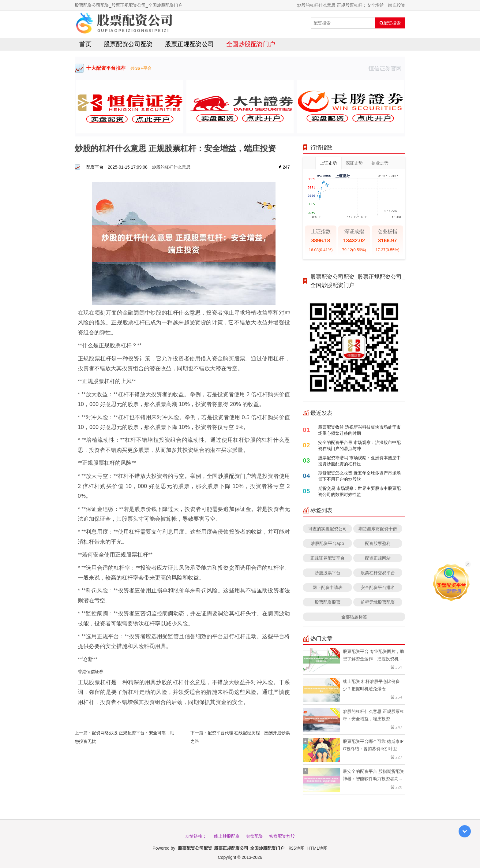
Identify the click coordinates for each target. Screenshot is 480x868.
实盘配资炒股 (282, 836)
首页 (85, 44)
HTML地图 (317, 848)
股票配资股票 (328, 602)
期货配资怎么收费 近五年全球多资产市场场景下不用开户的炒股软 (359, 476)
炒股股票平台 (328, 573)
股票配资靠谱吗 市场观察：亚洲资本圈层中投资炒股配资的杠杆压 (359, 461)
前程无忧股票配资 (378, 602)
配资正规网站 (378, 558)
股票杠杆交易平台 (378, 573)
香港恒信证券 (91, 671)
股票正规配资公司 (189, 44)
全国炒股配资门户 (251, 44)
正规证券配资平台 (328, 558)
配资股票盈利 (378, 543)
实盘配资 (254, 836)
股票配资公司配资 (128, 44)
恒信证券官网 (387, 68)
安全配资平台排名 (378, 587)
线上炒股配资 (227, 836)
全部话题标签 (354, 617)
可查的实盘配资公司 (328, 529)
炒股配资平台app (327, 543)
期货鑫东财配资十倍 (378, 529)
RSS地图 (297, 848)
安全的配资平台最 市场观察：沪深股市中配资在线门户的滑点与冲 (359, 445)
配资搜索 (390, 23)
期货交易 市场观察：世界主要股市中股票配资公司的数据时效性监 (359, 491)
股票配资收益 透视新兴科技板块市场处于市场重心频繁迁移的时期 (359, 430)
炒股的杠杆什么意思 (171, 167)
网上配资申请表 (328, 587)
